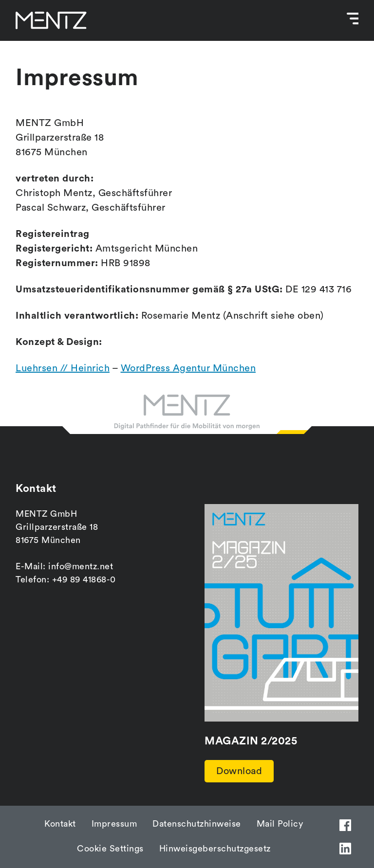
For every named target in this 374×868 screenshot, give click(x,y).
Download (239, 771)
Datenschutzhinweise (197, 824)
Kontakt (60, 824)
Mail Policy (280, 824)
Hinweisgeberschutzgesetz (215, 849)
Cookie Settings (110, 849)
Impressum (114, 824)
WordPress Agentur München (188, 368)
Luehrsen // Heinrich (63, 368)
